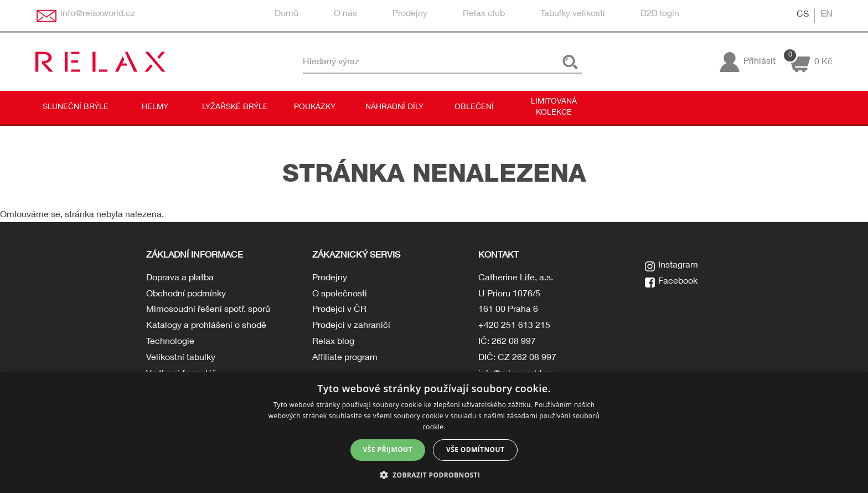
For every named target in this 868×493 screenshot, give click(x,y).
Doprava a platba (180, 279)
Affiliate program (345, 358)
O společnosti (340, 295)
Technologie (170, 342)
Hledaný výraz (331, 62)
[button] (434, 474)
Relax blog (333, 342)
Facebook (678, 282)
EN (826, 15)
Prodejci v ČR (339, 310)
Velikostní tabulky (181, 358)
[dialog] (434, 433)
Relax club (484, 14)
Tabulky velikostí (573, 14)
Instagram (678, 266)
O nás (345, 14)
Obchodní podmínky (186, 295)
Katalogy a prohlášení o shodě (206, 326)
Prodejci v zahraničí (351, 326)
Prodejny (410, 14)
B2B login (660, 14)
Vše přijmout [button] (388, 450)
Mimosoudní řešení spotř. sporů (208, 310)
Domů (286, 14)
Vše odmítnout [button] (475, 450)
